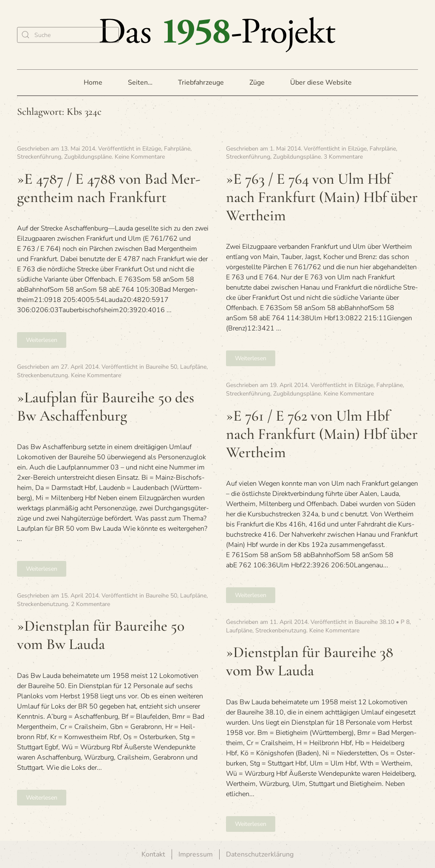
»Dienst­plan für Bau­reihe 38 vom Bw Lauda (310, 661)
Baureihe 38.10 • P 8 (382, 622)
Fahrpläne (177, 149)
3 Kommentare (343, 157)
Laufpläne (193, 367)
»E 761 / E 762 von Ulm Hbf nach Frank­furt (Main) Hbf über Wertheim (322, 434)
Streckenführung (39, 157)
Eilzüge (152, 149)
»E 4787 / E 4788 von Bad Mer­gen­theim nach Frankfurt (109, 188)
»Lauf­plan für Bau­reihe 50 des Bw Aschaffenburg (106, 407)
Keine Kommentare (140, 157)
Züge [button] (257, 83)
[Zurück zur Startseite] (217, 35)
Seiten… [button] (140, 83)
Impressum (196, 854)
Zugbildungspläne (88, 157)
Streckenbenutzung (42, 375)
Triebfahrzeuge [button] (201, 83)
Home (93, 83)
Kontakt (153, 854)
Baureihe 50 (161, 367)
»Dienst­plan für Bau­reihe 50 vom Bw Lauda (101, 635)
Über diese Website (321, 83)
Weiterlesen (42, 340)
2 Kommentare (90, 604)
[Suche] (68, 35)
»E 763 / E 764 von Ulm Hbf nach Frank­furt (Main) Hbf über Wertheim (322, 197)
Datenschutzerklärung (260, 854)
